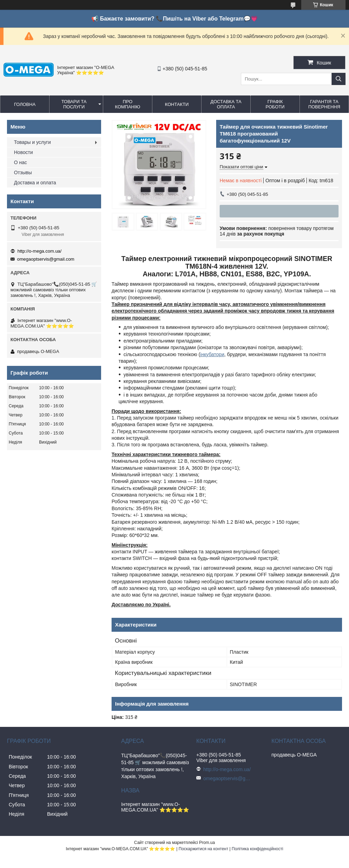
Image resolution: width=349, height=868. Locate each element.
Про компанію (128, 104)
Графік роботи (275, 104)
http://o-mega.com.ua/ (39, 251)
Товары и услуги (32, 142)
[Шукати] (339, 79)
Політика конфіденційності (258, 849)
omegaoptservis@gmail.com (46, 259)
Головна (25, 104)
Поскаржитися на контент (203, 849)
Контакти (177, 104)
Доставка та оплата (226, 104)
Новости (23, 152)
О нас (20, 162)
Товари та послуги (74, 104)
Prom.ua (207, 843)
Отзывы (23, 172)
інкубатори (212, 354)
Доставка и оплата (35, 183)
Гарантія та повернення (324, 104)
